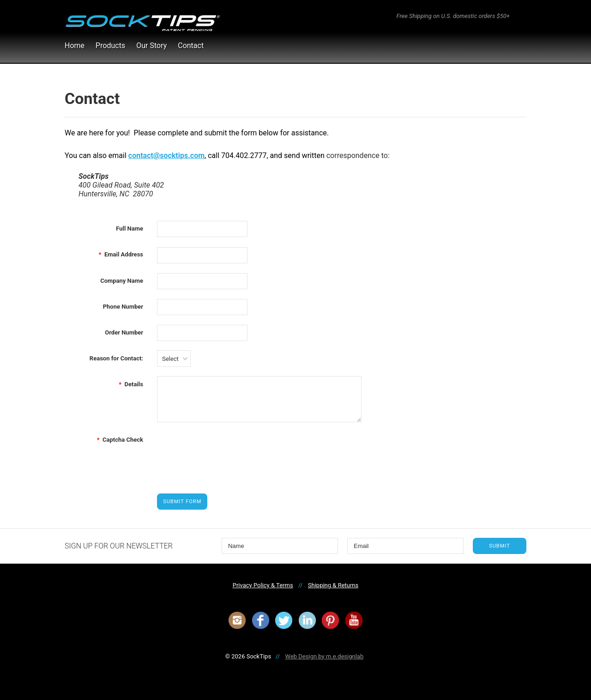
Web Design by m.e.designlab (325, 656)
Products (110, 46)
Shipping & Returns (333, 585)
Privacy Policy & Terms (263, 585)
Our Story (151, 46)
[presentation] (227, 450)
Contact (191, 46)
